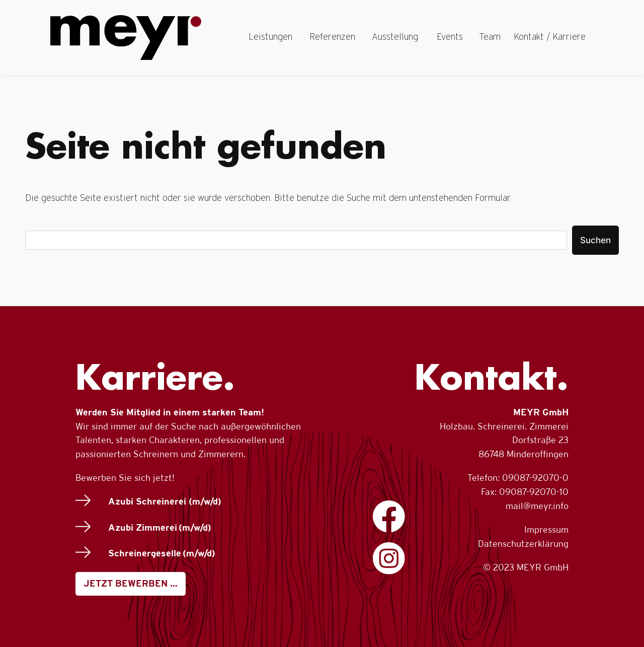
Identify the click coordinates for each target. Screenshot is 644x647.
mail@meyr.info (537, 506)
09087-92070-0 (535, 478)
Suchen (595, 240)
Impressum (546, 529)
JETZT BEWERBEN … (131, 583)
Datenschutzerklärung (523, 544)
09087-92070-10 (534, 492)
